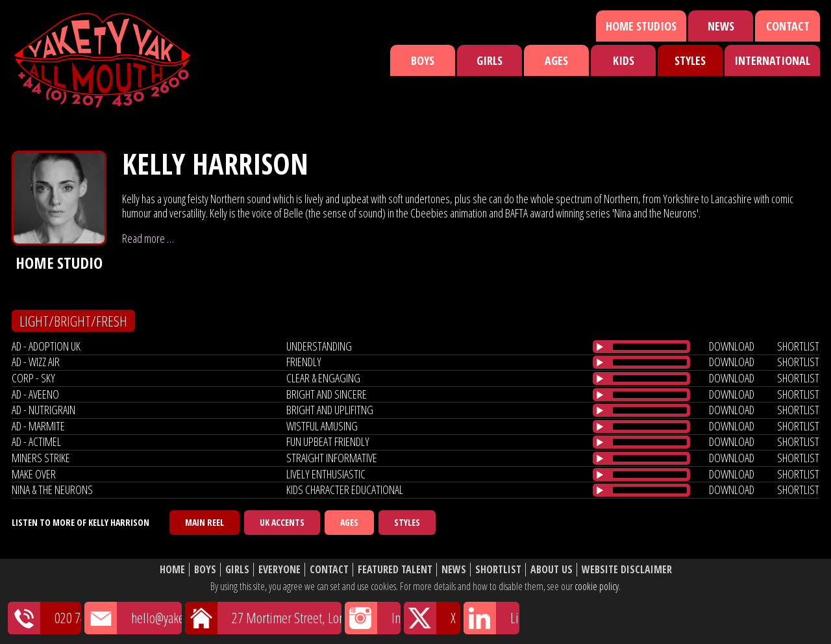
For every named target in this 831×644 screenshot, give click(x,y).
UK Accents (282, 522)
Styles (690, 60)
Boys (423, 60)
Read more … (148, 238)
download (732, 346)
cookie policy (597, 586)
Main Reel (205, 522)
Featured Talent (395, 570)
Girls (490, 60)
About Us (552, 570)
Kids (624, 60)
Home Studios (641, 26)
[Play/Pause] (600, 347)
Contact (788, 26)
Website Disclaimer (627, 570)
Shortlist (498, 570)
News (721, 26)
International (772, 60)
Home (172, 570)
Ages (556, 60)
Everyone (279, 570)
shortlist (798, 346)
